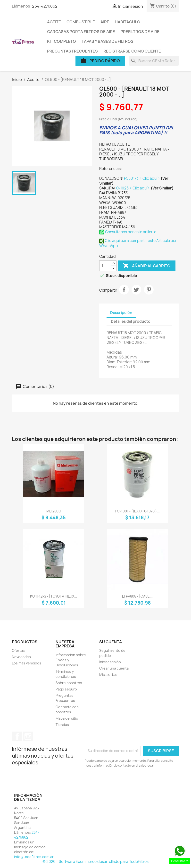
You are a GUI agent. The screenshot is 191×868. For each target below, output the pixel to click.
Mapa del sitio (67, 718)
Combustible (81, 22)
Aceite (54, 22)
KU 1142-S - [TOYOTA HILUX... (54, 596)
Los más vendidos (27, 663)
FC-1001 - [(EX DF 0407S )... (137, 511)
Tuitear (136, 290)
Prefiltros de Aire (140, 32)
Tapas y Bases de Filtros (108, 41)
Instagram (28, 736)
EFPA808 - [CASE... (137, 596)
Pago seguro (66, 689)
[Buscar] (154, 61)
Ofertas (18, 650)
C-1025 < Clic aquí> (133, 188)
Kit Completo (62, 41)
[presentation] (125, 781)
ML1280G (54, 511)
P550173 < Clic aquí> (142, 178)
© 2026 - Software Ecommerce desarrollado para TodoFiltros (95, 862)
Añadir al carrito (147, 266)
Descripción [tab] (121, 313)
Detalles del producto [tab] (131, 321)
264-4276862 (45, 6)
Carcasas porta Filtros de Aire (81, 32)
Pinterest (149, 290)
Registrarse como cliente (132, 51)
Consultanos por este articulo (128, 232)
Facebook (17, 736)
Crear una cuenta (114, 668)
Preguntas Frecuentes (72, 51)
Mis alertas (108, 675)
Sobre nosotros (69, 683)
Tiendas (62, 725)
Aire (105, 22)
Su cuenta (111, 642)
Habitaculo (128, 22)
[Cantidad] (105, 266)
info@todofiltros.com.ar (34, 857)
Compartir (124, 290)
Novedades (21, 657)
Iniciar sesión (110, 662)
